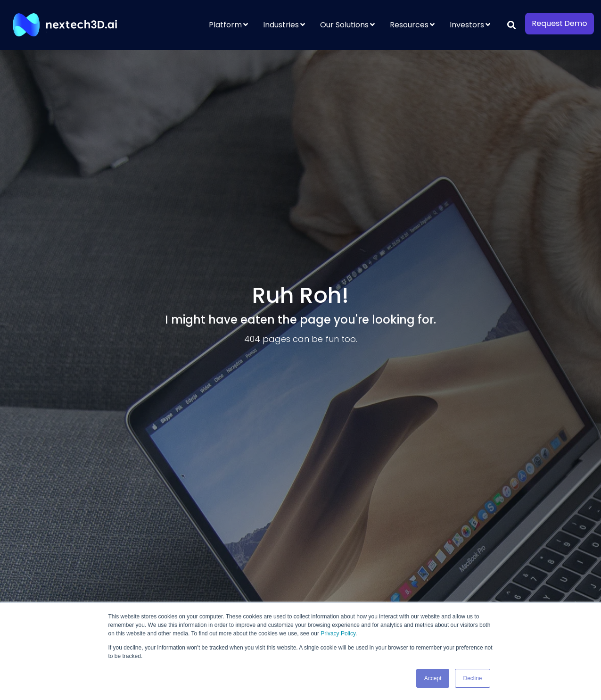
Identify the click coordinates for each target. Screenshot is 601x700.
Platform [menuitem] (225, 25)
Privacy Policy (338, 633)
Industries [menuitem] (281, 25)
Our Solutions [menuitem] (344, 25)
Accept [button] (433, 678)
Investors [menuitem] (467, 25)
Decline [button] (472, 678)
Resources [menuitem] (409, 25)
